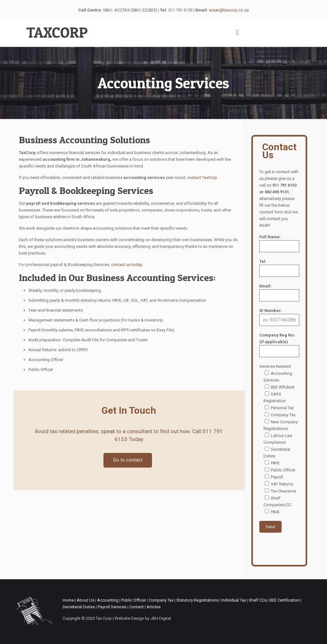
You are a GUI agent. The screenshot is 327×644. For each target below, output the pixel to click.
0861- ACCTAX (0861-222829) (130, 10)
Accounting (108, 600)
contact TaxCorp (202, 178)
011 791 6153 (180, 10)
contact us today (126, 265)
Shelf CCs (258, 600)
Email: (279, 292)
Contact (137, 607)
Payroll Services (112, 607)
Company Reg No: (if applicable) (279, 345)
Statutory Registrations (197, 600)
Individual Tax (234, 600)
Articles (154, 607)
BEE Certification (285, 600)
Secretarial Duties (79, 607)
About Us (85, 600)
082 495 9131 (277, 192)
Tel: (279, 268)
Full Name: (279, 243)
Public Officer (134, 600)
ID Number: (279, 317)
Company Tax (161, 600)
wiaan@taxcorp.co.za (229, 10)
